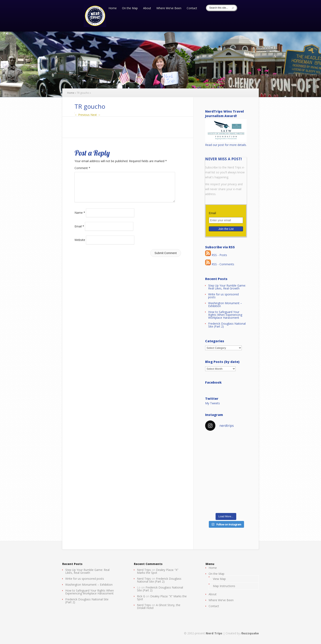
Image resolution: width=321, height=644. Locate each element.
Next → (96, 115)
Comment (82, 168)
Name (80, 217)
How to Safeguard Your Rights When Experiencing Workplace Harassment (225, 315)
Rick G (141, 596)
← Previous (82, 115)
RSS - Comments (220, 264)
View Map (219, 579)
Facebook (213, 382)
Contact (192, 8)
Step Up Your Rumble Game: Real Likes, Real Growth (227, 287)
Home (113, 8)
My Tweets (212, 403)
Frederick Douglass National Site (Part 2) (227, 325)
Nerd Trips (144, 570)
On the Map (130, 8)
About (147, 8)
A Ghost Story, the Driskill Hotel (159, 606)
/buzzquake (250, 633)
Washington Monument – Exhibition (225, 304)
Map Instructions (224, 586)
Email (79, 231)
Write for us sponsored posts (223, 296)
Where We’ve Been (169, 8)
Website (80, 245)
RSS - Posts (216, 255)
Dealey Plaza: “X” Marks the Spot (158, 571)
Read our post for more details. (226, 145)
